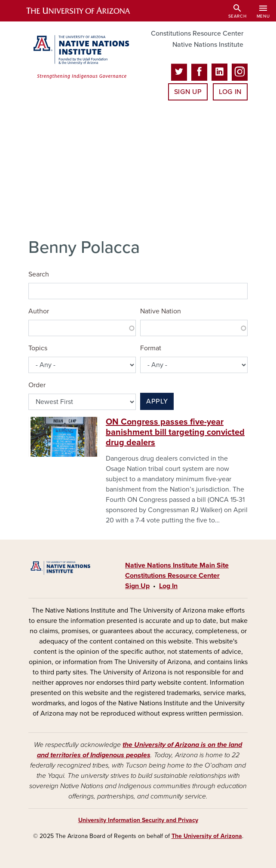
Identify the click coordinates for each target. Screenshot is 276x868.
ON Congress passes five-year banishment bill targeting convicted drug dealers (175, 432)
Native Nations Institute (208, 45)
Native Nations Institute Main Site (177, 565)
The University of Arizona (207, 836)
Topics (38, 348)
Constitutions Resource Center (197, 33)
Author (39, 311)
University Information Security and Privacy (138, 820)
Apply (157, 401)
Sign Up (188, 92)
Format (151, 348)
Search (39, 274)
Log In (230, 92)
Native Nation (161, 311)
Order (37, 385)
